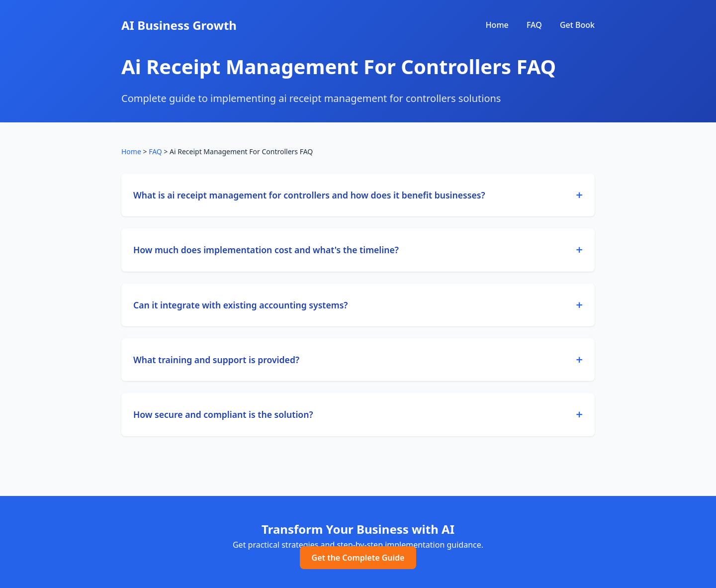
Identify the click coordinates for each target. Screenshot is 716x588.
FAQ (534, 25)
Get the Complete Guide (358, 558)
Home (497, 25)
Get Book (577, 25)
